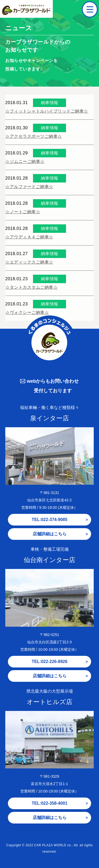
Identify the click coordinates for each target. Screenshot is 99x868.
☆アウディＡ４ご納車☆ (29, 237)
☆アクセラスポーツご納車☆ (34, 136)
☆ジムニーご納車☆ (25, 161)
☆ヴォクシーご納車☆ (27, 312)
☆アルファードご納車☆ (29, 187)
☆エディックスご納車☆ (29, 262)
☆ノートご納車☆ (23, 212)
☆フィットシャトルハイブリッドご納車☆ (47, 111)
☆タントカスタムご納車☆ (31, 287)
